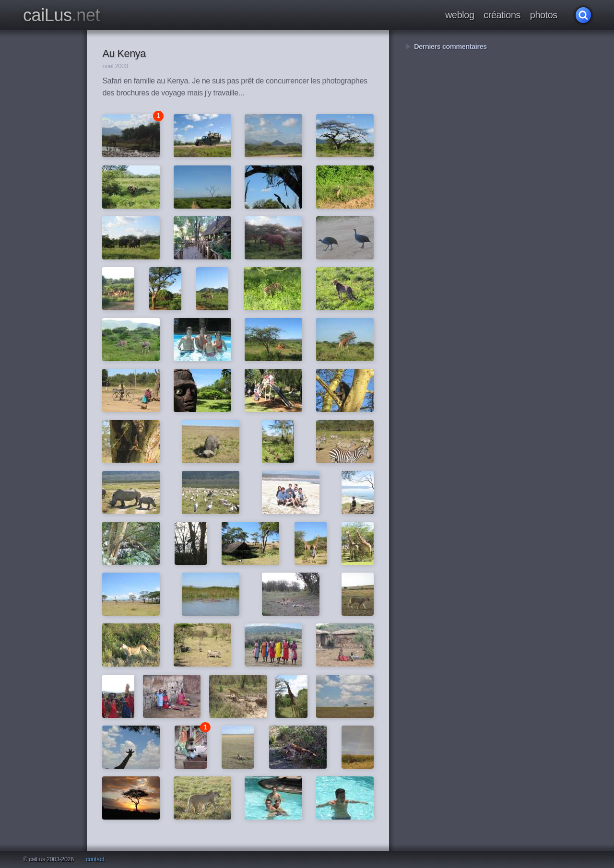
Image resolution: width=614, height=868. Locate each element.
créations (502, 15)
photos (544, 15)
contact (95, 860)
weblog (460, 15)
